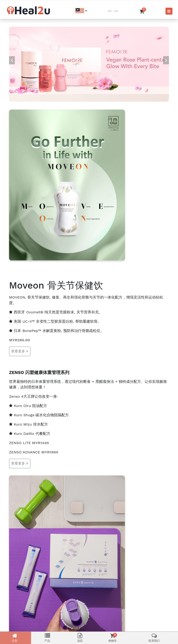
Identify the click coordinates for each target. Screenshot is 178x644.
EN (116, 11)
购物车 (113, 638)
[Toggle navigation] (169, 11)
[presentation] (12, 60)
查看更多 (20, 351)
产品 (47, 638)
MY (110, 11)
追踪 (80, 638)
